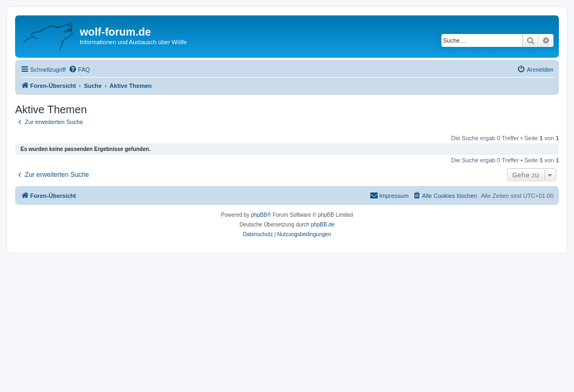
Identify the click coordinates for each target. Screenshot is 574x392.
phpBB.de (323, 225)
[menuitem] (79, 70)
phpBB (259, 215)
